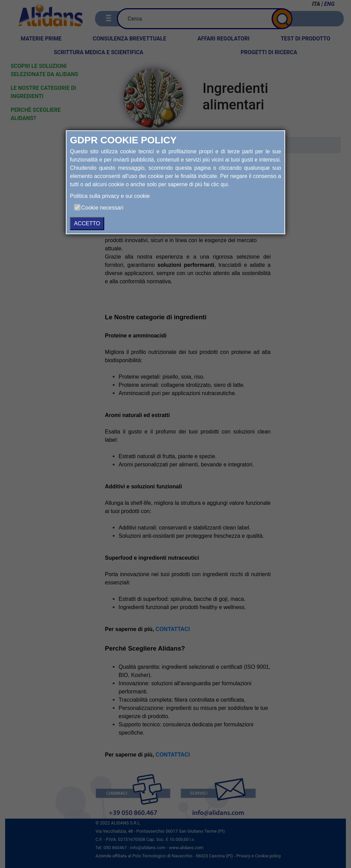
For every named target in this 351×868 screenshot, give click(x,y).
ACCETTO (87, 223)
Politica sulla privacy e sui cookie (110, 196)
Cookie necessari (102, 208)
